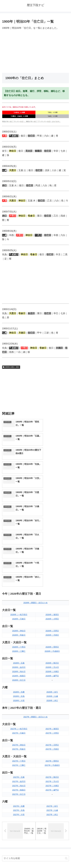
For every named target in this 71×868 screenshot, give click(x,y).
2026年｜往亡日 (19, 596)
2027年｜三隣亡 (19, 681)
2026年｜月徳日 (52, 551)
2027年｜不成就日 (52, 681)
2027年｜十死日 (19, 677)
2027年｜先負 (19, 726)
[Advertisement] (35, 52)
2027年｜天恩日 (52, 661)
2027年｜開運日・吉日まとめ (35, 633)
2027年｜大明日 (52, 649)
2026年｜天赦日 (19, 535)
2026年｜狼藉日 (19, 592)
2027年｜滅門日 (52, 706)
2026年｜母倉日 (19, 551)
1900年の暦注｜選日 (11, 367)
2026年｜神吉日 (19, 546)
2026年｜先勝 (19, 608)
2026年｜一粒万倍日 (19, 530)
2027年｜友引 (52, 722)
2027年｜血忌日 (19, 697)
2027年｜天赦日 (19, 649)
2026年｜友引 (52, 608)
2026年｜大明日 (52, 535)
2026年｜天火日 (52, 583)
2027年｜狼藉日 (19, 706)
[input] (35, 774)
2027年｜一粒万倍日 (19, 644)
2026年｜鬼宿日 (52, 530)
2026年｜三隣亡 (19, 567)
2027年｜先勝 (19, 722)
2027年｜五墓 (19, 693)
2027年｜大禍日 (52, 701)
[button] (66, 774)
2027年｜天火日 (52, 697)
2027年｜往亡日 (19, 710)
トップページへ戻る (18, 860)
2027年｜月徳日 (52, 665)
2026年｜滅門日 (52, 592)
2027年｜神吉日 (19, 661)
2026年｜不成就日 (52, 567)
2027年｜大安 (19, 730)
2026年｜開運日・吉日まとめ (35, 519)
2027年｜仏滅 (52, 726)
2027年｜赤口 (52, 730)
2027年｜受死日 (52, 677)
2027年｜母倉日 (19, 665)
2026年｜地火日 (19, 587)
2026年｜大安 (19, 616)
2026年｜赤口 (52, 616)
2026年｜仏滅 (52, 612)
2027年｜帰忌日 (52, 693)
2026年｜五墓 (19, 579)
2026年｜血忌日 (19, 583)
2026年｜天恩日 (52, 546)
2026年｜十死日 (19, 563)
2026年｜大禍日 (52, 587)
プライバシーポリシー (53, 860)
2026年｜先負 (19, 612)
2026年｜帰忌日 (52, 579)
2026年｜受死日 (52, 563)
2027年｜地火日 (19, 701)
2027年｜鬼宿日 (52, 644)
